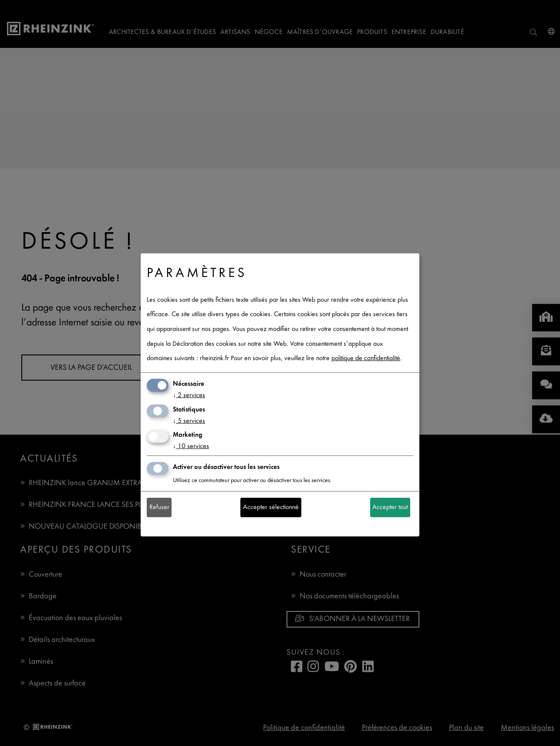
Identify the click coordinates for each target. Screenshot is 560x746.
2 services (189, 396)
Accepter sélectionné (271, 508)
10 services (191, 447)
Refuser (159, 508)
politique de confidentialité (366, 359)
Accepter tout (390, 508)
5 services (189, 421)
